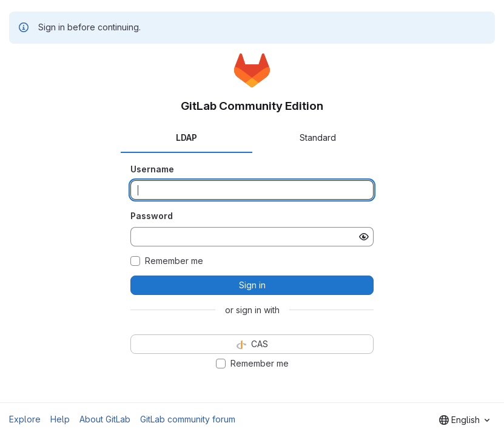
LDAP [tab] (186, 137)
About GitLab (105, 419)
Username (152, 169)
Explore (25, 419)
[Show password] (364, 237)
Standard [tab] (318, 137)
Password (152, 216)
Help (60, 419)
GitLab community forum (188, 419)
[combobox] (464, 420)
